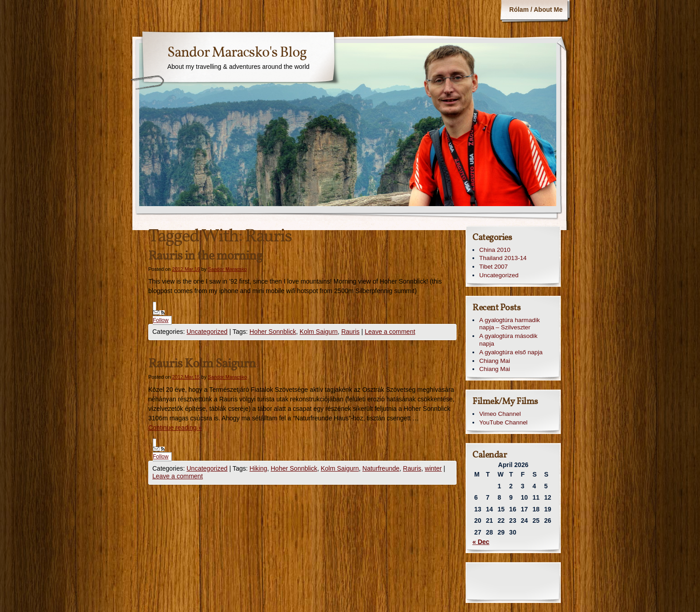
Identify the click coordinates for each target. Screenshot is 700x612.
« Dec (481, 542)
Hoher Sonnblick (273, 332)
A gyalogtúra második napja (508, 340)
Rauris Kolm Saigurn (202, 364)
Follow (161, 317)
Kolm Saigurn (319, 332)
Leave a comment (390, 332)
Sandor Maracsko (228, 269)
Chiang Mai (495, 361)
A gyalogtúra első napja (511, 352)
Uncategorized (207, 332)
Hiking (258, 468)
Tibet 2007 (493, 267)
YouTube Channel (503, 422)
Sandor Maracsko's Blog (237, 53)
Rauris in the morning (205, 256)
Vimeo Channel (500, 414)
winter (433, 468)
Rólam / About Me (536, 10)
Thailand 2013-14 (503, 258)
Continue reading (175, 428)
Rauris (350, 332)
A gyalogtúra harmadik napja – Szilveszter (510, 324)
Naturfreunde (381, 468)
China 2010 (495, 250)
